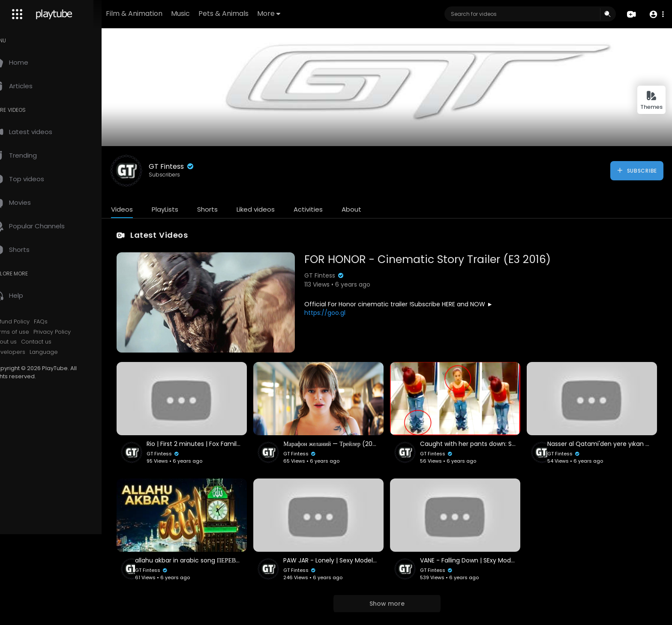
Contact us (55, 342)
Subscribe (637, 170)
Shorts (226, 209)
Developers (27, 352)
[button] (656, 14)
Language (62, 352)
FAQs (59, 322)
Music (207, 13)
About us (23, 342)
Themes (651, 100)
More (296, 13)
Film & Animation (161, 13)
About (370, 209)
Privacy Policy (70, 332)
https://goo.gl (337, 313)
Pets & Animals (250, 13)
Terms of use (29, 332)
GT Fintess (190, 166)
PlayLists (183, 209)
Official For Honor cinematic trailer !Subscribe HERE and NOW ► (411, 304)
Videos (140, 209)
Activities (327, 209)
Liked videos (274, 209)
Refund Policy (29, 322)
